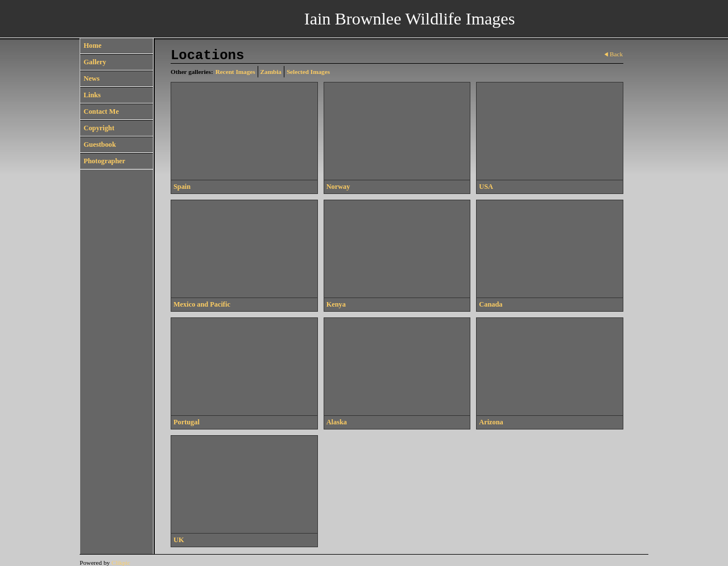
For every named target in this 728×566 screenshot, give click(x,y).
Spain (182, 187)
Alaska (337, 422)
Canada (491, 304)
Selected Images (308, 72)
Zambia (271, 72)
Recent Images (235, 72)
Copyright (99, 128)
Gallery (95, 62)
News (92, 79)
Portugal (187, 422)
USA (486, 187)
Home (92, 46)
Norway (338, 187)
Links (92, 95)
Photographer (104, 161)
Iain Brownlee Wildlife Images (410, 18)
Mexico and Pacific (202, 304)
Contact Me (101, 111)
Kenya (336, 304)
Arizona (491, 422)
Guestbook (100, 144)
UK (179, 540)
